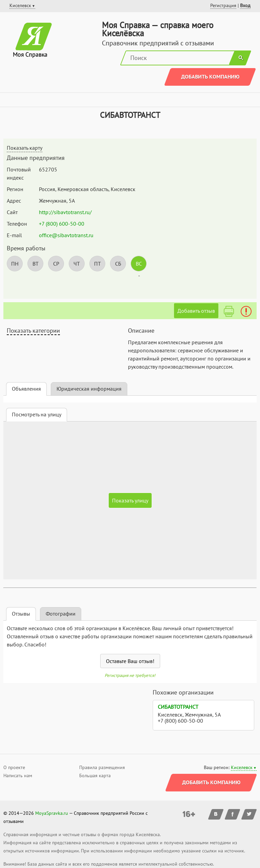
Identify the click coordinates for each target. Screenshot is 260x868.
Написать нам (18, 776)
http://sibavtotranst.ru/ (65, 212)
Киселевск (242, 767)
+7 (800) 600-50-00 (62, 224)
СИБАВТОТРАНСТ (178, 707)
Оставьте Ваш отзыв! (130, 661)
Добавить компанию (210, 77)
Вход (245, 5)
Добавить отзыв (196, 311)
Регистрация (223, 5)
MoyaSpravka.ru (52, 813)
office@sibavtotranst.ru (66, 235)
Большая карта (95, 776)
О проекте (14, 767)
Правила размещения (102, 767)
